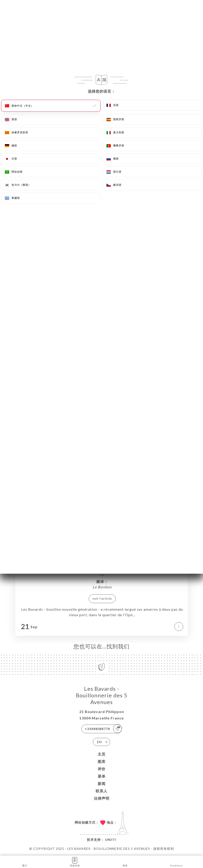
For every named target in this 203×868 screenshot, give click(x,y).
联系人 (101, 791)
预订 (25, 861)
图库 (102, 761)
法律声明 (102, 798)
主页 (102, 754)
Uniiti (111, 840)
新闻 (102, 783)
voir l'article (102, 598)
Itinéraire (176, 861)
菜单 (102, 776)
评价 (102, 769)
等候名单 (75, 861)
